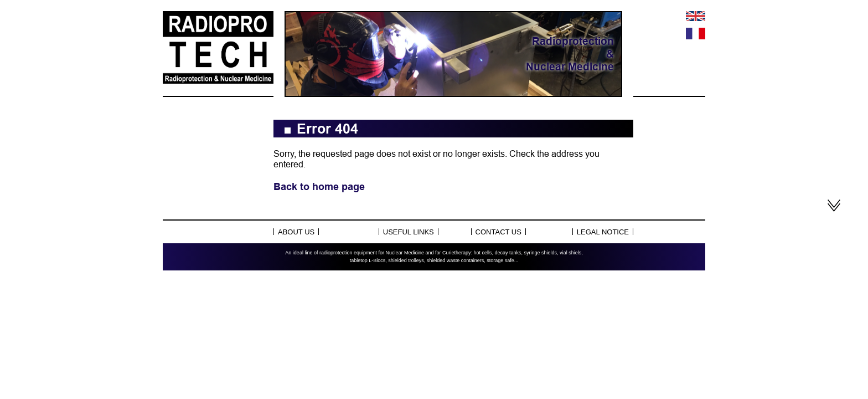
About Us (296, 232)
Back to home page (319, 186)
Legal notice (603, 232)
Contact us (498, 232)
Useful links (409, 232)
